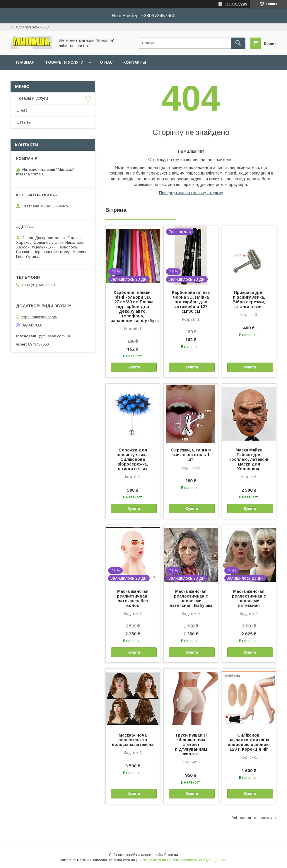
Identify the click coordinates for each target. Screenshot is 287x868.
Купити (134, 367)
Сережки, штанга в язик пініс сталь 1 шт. (191, 455)
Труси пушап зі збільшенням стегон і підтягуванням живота (191, 745)
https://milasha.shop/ (39, 317)
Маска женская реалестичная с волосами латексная (249, 598)
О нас (106, 62)
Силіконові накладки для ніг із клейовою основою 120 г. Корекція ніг (249, 742)
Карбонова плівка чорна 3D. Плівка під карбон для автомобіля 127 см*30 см (191, 302)
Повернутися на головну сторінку (191, 193)
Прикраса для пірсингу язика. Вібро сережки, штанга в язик (249, 300)
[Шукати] (238, 43)
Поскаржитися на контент (159, 860)
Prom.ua (171, 855)
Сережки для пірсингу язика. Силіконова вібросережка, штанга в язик (133, 459)
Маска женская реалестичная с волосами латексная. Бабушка (191, 598)
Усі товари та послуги (252, 818)
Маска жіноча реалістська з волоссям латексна (133, 740)
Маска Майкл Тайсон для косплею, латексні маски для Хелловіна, (249, 459)
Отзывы (24, 122)
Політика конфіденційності (204, 860)
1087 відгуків (236, 4)
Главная (25, 62)
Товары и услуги (64, 62)
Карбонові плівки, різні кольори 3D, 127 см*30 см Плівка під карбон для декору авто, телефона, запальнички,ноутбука (133, 307)
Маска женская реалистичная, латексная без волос (133, 598)
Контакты (135, 62)
